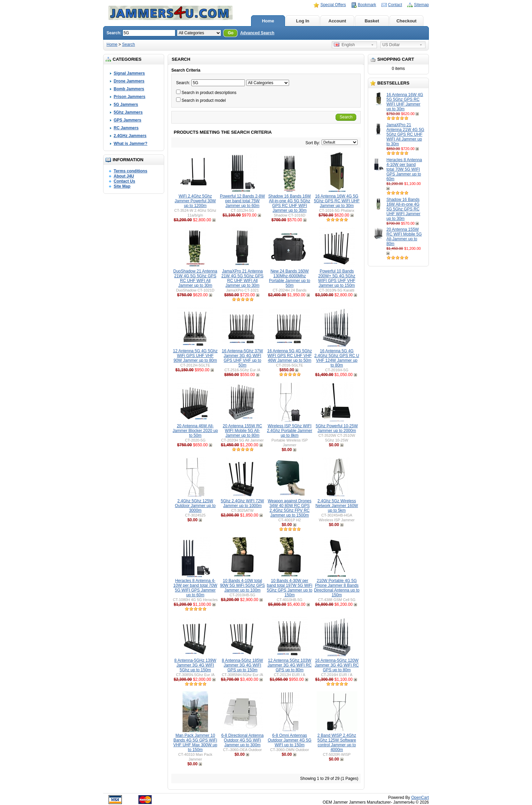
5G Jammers (126, 105)
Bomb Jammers (129, 89)
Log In (303, 21)
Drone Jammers (129, 81)
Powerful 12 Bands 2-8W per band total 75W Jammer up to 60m (242, 201)
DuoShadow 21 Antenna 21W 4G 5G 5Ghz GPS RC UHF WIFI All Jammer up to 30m (195, 278)
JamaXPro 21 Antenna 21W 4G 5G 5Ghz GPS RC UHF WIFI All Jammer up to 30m (405, 134)
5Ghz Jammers (128, 112)
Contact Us (124, 181)
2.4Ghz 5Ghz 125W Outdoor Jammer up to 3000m (195, 506)
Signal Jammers (129, 73)
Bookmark (367, 5)
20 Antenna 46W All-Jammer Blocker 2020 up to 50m (195, 431)
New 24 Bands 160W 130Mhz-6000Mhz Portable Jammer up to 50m (290, 278)
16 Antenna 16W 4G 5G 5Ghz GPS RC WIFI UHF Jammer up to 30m (405, 102)
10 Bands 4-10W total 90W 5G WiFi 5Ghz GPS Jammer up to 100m (242, 585)
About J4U (124, 176)
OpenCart (420, 798)
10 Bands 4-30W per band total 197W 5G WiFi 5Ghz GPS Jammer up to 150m (289, 588)
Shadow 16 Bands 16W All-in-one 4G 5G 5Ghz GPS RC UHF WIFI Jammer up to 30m (403, 209)
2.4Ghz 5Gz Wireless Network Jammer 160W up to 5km (337, 506)
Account (337, 21)
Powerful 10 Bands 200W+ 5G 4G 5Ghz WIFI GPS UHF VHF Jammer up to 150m (337, 278)
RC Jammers (126, 128)
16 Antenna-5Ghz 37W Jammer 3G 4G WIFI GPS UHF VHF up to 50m (242, 358)
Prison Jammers (129, 97)
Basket (372, 21)
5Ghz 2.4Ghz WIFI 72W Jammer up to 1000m (242, 503)
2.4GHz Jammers (130, 136)
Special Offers (333, 5)
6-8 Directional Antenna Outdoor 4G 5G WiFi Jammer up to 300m (242, 740)
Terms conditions (130, 171)
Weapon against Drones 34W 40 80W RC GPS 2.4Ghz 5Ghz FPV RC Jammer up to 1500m (290, 508)
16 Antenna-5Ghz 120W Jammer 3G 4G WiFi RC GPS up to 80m (337, 665)
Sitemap (421, 5)
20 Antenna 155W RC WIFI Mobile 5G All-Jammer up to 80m (404, 237)
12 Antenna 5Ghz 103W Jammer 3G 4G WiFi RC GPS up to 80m (289, 665)
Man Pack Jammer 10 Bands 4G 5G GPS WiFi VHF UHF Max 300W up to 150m (195, 743)
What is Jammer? (130, 144)
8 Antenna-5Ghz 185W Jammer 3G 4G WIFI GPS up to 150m (242, 665)
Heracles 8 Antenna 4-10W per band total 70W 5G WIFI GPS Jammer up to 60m (404, 169)
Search (129, 44)
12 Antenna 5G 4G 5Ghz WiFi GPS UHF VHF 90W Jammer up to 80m (195, 356)
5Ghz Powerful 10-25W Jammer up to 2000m (337, 428)
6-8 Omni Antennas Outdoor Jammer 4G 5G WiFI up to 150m (290, 740)
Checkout (406, 21)
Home (268, 21)
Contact (395, 5)
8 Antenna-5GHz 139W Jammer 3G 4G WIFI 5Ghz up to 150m (195, 665)
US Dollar (391, 45)
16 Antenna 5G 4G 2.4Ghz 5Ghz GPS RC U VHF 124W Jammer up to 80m (337, 358)
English (344, 45)
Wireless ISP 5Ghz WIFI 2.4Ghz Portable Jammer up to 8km (290, 431)
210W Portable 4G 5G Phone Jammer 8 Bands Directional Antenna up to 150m (337, 588)
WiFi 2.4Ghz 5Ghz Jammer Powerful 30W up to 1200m (195, 201)
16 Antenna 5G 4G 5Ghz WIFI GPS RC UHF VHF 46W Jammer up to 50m (290, 356)
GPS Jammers (127, 120)
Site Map (122, 186)
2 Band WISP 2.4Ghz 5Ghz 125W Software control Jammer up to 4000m (337, 743)
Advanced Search (257, 33)
